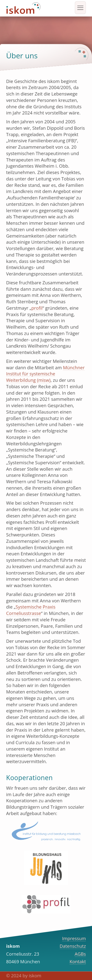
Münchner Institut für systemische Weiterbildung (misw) (45, 374)
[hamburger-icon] (80, 8)
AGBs (80, 954)
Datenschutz (73, 946)
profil (37, 308)
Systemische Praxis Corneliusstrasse (31, 610)
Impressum (74, 938)
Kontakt (78, 961)
